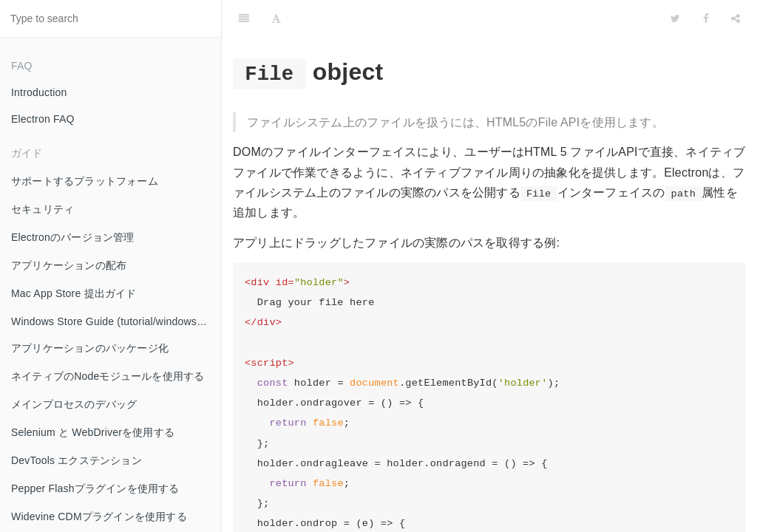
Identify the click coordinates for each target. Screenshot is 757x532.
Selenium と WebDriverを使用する (93, 432)
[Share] (736, 18)
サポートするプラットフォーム (85, 181)
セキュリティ (43, 209)
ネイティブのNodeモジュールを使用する (108, 376)
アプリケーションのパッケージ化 (90, 348)
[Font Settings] (276, 18)
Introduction (39, 92)
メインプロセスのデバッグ (74, 404)
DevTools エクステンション (77, 460)
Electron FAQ (43, 119)
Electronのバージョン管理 (73, 237)
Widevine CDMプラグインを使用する (99, 516)
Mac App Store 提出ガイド (74, 293)
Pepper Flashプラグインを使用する (95, 488)
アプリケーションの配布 (69, 265)
